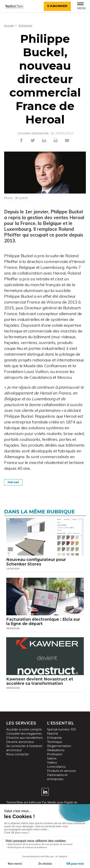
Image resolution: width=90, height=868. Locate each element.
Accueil (9, 25)
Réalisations (56, 756)
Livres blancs (56, 772)
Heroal (15, 482)
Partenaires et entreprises (57, 783)
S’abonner (56, 6)
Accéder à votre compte (24, 735)
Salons (52, 764)
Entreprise (27, 25)
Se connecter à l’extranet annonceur (24, 754)
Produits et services (61, 777)
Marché (53, 739)
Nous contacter (18, 760)
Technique (55, 748)
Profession (55, 760)
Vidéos (52, 768)
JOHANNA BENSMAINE (33, 133)
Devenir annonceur (20, 748)
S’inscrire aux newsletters (24, 744)
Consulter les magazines (24, 739)
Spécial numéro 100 (61, 735)
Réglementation (59, 752)
